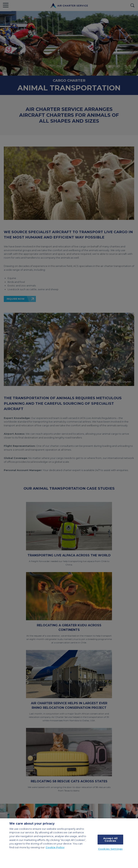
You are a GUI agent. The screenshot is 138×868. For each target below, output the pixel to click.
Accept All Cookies (110, 839)
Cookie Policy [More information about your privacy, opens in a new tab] (55, 847)
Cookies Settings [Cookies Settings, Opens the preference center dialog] (110, 849)
